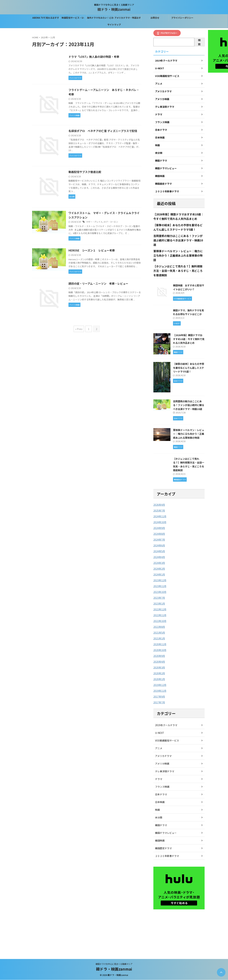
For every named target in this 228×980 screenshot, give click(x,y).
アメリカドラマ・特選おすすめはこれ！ (128, 19)
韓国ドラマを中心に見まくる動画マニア (114, 964)
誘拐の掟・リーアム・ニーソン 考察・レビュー (99, 284)
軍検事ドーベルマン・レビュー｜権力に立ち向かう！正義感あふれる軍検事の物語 (178, 256)
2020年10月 (160, 650)
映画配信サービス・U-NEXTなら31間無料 (73, 19)
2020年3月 (159, 668)
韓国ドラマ (161, 825)
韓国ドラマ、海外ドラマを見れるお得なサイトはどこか (188, 312)
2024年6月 (159, 546)
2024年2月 (159, 569)
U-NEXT (160, 733)
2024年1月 (159, 575)
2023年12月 (160, 580)
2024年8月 (159, 534)
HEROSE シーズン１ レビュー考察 (92, 251)
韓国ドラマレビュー (166, 833)
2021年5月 (159, 633)
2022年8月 (159, 627)
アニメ (159, 748)
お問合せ (155, 18)
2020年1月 (159, 679)
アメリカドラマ (163, 756)
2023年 (44, 37)
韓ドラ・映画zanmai (114, 9)
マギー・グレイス (95, 222)
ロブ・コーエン (111, 222)
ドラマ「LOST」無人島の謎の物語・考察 (94, 57)
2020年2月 (159, 673)
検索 (199, 42)
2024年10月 (160, 522)
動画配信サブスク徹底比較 (85, 172)
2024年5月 (159, 551)
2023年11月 (160, 586)
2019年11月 (160, 691)
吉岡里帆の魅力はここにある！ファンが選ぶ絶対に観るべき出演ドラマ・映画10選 (178, 240)
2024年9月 (159, 528)
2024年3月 (159, 563)
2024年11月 (160, 517)
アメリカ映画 (162, 764)
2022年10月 (160, 621)
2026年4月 (159, 505)
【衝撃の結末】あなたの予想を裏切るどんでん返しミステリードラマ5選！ (189, 368)
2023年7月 (159, 598)
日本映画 (160, 802)
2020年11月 (160, 644)
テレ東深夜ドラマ (165, 771)
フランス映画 (162, 787)
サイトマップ (114, 25)
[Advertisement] (179, 933)
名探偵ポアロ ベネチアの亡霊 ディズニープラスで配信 (103, 131)
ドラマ (159, 779)
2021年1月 (159, 639)
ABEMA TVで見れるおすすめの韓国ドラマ (46, 19)
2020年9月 (159, 656)
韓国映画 (160, 841)
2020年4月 (159, 662)
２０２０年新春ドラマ (167, 856)
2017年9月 (159, 697)
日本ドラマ (161, 794)
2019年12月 (160, 685)
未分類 (159, 818)
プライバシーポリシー (182, 18)
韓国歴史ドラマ (163, 848)
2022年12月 (160, 610)
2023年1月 (159, 604)
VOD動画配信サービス (167, 741)
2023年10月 (160, 592)
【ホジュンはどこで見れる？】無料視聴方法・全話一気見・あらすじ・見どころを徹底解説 (178, 271)
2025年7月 (159, 511)
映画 (157, 810)
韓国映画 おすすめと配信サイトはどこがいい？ (189, 287)
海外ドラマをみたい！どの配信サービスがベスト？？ (100, 19)
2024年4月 (159, 557)
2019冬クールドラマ (166, 725)
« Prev (79, 330)
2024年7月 (159, 540)
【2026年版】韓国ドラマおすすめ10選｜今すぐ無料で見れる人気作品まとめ (189, 339)
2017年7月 (159, 703)
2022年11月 (160, 615)
